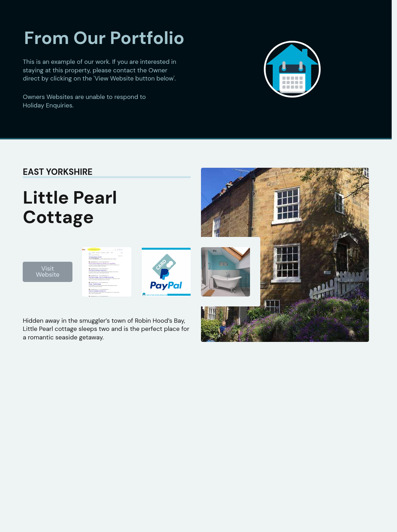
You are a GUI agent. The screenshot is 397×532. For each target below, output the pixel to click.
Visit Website (48, 272)
